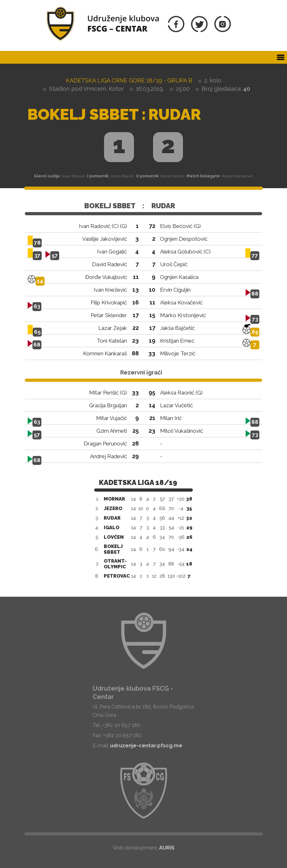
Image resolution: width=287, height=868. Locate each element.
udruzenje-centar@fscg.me (146, 746)
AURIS (167, 848)
